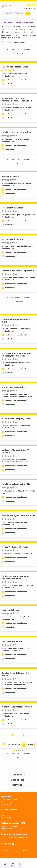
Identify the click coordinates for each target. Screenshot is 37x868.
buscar (20, 865)
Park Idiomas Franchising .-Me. (16, 484)
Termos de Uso (6, 804)
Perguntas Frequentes (9, 802)
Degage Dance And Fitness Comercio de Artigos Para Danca (17, 100)
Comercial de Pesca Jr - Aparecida (18, 271)
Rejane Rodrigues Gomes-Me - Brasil (16, 321)
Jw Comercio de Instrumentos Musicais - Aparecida (15, 577)
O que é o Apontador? (9, 800)
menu (6, 865)
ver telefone (10, 84)
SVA (2, 815)
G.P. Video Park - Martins (13, 239)
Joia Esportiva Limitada (12, 208)
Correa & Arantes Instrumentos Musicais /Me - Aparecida (16, 355)
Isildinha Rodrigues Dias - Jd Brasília (18, 516)
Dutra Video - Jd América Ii (14, 387)
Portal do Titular (7, 829)
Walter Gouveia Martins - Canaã (17, 707)
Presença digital (7, 817)
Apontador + (5, 813)
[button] (15, 751)
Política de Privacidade (9, 826)
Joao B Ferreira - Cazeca (13, 641)
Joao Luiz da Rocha (10, 610)
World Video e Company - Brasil (16, 419)
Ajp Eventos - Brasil (10, 176)
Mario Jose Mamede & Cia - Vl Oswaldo (15, 451)
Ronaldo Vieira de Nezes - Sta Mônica (15, 674)
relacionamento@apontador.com (14, 837)
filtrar (13, 865)
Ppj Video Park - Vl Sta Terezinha (16, 132)
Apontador (7, 14)
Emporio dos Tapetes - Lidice (15, 67)
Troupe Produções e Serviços (15, 547)
